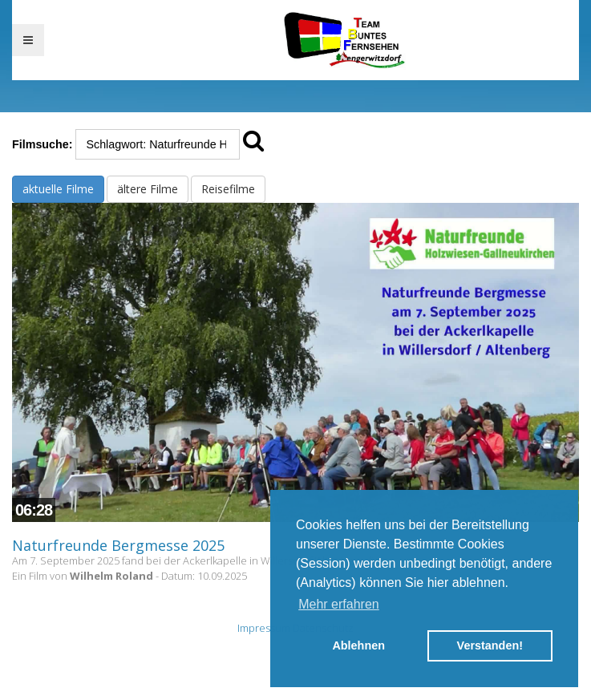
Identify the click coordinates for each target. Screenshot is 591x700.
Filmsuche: (42, 144)
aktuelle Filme (58, 189)
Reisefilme (228, 189)
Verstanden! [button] (490, 645)
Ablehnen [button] (358, 645)
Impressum (264, 628)
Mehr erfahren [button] (339, 604)
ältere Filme (148, 189)
